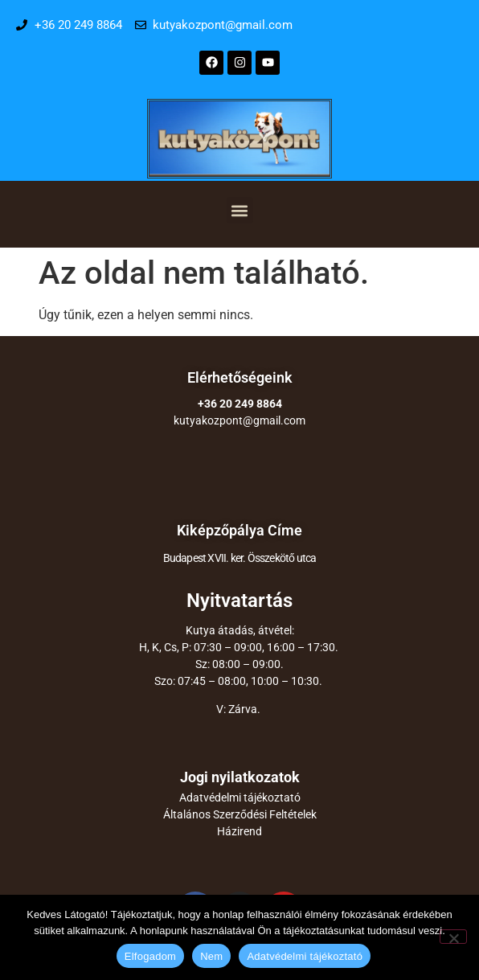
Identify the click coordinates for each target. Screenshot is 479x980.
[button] (240, 210)
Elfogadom (150, 956)
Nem (211, 956)
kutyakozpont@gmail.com (239, 420)
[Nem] (453, 937)
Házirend (239, 831)
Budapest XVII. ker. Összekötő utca (240, 558)
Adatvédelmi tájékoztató (240, 798)
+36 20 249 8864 (240, 404)
